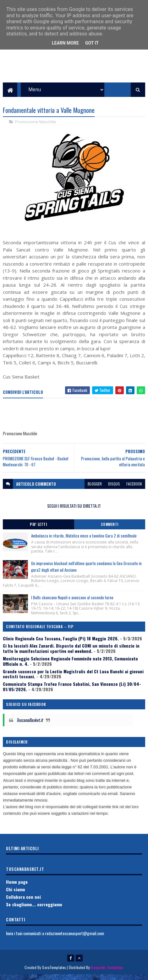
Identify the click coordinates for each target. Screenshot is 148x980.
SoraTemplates (54, 973)
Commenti (110, 530)
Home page (17, 887)
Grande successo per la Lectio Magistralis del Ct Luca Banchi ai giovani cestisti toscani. (73, 679)
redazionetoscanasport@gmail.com (74, 938)
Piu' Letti (38, 530)
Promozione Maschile (36, 127)
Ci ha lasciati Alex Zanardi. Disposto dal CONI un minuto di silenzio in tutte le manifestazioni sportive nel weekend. (71, 654)
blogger (95, 489)
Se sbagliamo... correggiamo (34, 910)
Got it (92, 43)
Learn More (65, 43)
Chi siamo (16, 895)
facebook (134, 489)
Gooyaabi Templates (107, 973)
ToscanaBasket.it (30, 726)
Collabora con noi (23, 902)
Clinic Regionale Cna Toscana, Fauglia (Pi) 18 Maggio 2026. (61, 644)
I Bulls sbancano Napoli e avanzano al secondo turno (72, 603)
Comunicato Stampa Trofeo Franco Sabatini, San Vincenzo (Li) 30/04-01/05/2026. (72, 692)
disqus (114, 489)
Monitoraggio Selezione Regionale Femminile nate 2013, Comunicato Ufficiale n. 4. (70, 666)
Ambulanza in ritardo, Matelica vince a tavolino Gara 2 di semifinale (84, 541)
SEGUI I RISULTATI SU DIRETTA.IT (74, 511)
